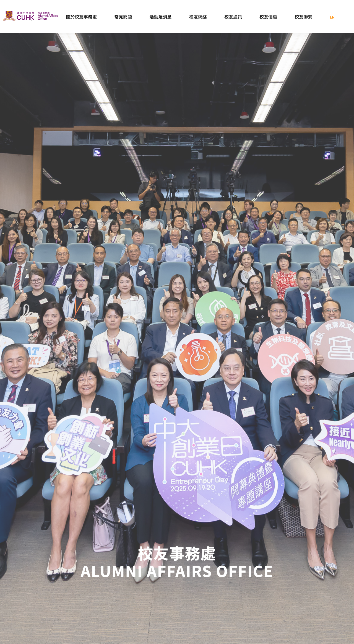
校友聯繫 (303, 17)
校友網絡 (198, 17)
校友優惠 (268, 17)
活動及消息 (161, 17)
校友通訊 (233, 17)
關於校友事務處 (81, 17)
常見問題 (123, 17)
